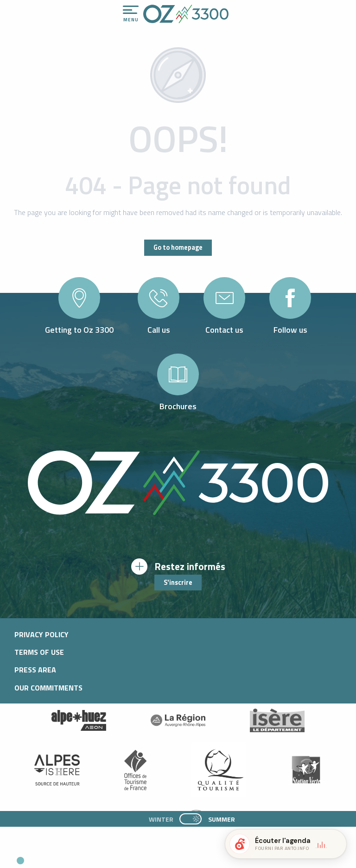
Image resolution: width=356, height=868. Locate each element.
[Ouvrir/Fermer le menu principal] (131, 14)
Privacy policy (41, 634)
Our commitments (48, 688)
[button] (86, 857)
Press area (35, 670)
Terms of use (39, 652)
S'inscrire (178, 583)
